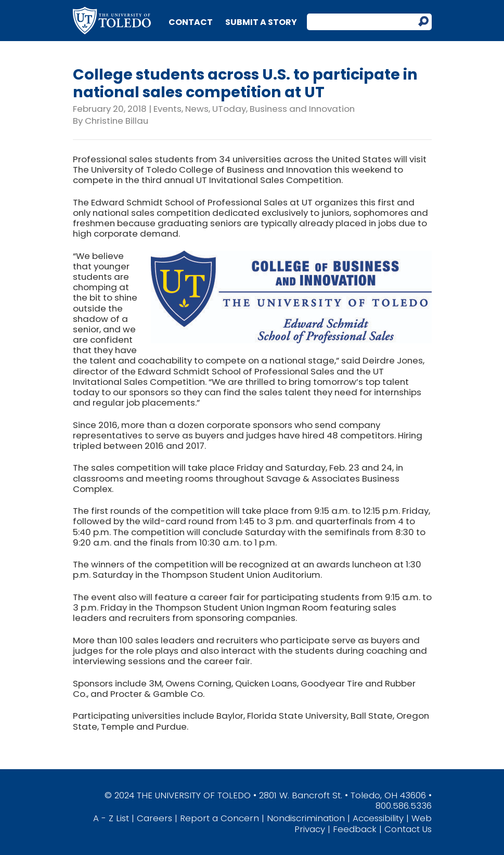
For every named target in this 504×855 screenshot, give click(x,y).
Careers (154, 818)
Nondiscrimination (306, 818)
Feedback (355, 829)
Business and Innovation (302, 109)
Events (167, 109)
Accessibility (378, 818)
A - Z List (111, 818)
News (197, 109)
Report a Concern (219, 818)
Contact (191, 22)
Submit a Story (261, 22)
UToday (229, 109)
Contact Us (408, 829)
